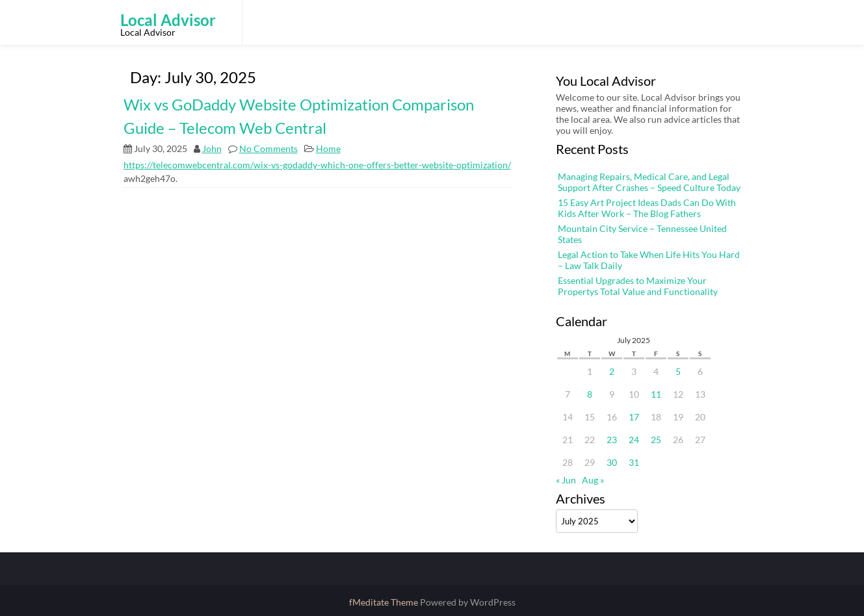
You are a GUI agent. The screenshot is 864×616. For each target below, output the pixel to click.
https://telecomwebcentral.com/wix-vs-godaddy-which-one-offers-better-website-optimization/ (317, 165)
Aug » (593, 480)
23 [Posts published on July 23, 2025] (612, 440)
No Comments (268, 148)
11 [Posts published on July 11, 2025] (656, 394)
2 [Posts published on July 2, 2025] (612, 371)
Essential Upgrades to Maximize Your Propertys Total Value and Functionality (638, 286)
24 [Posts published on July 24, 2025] (634, 440)
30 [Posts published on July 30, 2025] (612, 462)
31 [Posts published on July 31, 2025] (634, 462)
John (212, 148)
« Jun (566, 480)
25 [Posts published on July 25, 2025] (656, 440)
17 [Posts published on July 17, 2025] (634, 417)
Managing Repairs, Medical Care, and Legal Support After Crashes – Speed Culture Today (649, 182)
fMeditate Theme (385, 602)
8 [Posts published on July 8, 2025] (590, 394)
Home (328, 148)
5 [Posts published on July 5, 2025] (678, 371)
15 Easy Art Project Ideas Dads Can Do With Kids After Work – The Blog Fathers (647, 208)
